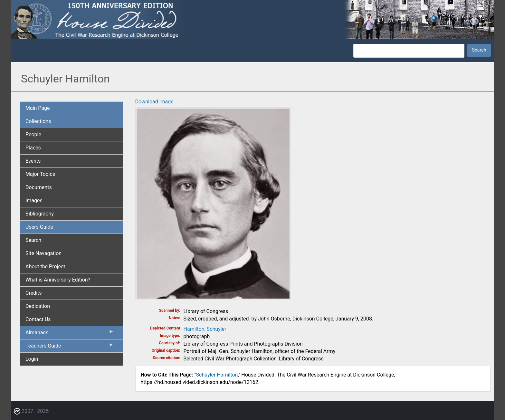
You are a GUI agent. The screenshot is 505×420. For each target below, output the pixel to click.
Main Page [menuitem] (38, 108)
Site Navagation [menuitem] (43, 253)
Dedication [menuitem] (38, 306)
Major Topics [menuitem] (40, 174)
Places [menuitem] (33, 148)
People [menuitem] (33, 134)
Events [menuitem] (33, 161)
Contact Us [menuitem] (38, 319)
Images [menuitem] (34, 200)
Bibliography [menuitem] (40, 214)
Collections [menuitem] (38, 121)
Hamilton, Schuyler (205, 329)
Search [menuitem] (33, 240)
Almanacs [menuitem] (70, 334)
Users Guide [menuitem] (39, 227)
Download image (154, 102)
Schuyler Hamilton (217, 375)
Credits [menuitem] (34, 293)
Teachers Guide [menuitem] (70, 347)
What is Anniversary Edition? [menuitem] (58, 280)
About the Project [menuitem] (45, 267)
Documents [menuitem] (39, 187)
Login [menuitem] (32, 359)
